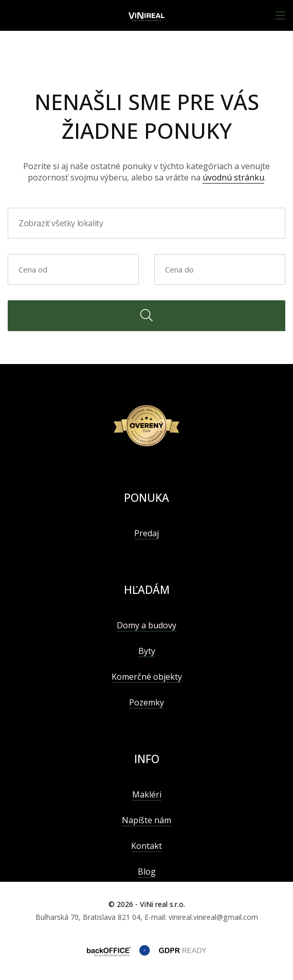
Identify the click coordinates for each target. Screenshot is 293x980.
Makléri (147, 794)
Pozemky (146, 702)
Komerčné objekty (147, 677)
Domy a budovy (146, 625)
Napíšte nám (146, 820)
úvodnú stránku (233, 177)
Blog (147, 872)
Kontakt (146, 846)
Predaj (146, 533)
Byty (147, 651)
